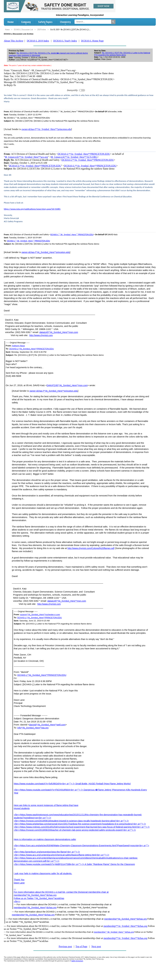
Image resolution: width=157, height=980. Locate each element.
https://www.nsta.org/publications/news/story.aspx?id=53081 (32, 209)
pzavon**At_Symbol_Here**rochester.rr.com (40, 615)
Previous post (65, 946)
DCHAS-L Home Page (92, 41)
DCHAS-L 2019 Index (38, 41)
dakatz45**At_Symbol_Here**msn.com (59, 332)
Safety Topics (45, 23)
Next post (96, 946)
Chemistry (65, 23)
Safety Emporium (77, 961)
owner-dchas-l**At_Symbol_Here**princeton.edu (46, 129)
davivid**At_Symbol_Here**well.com (47, 725)
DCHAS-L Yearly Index (65, 41)
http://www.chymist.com (41, 335)
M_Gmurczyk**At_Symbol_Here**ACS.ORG (74, 157)
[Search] (113, 22)
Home (11, 22)
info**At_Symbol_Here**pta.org (33, 728)
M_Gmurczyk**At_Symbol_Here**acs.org (26, 157)
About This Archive (14, 41)
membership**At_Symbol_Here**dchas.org (35, 908)
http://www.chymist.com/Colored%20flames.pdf (91, 548)
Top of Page (81, 946)
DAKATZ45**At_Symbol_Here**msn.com (67, 385)
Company (26, 23)
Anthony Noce (18, 346)
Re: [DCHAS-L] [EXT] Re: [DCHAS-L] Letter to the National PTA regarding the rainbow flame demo (122, 54)
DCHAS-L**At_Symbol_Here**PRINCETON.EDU (84, 154)
